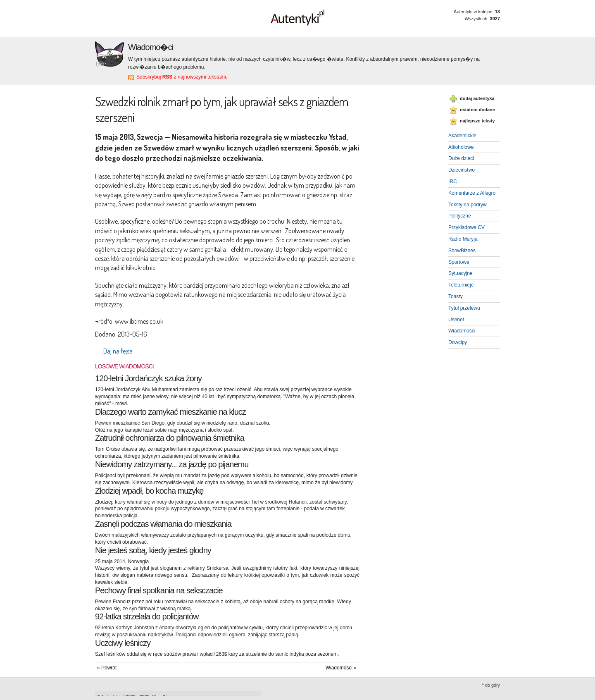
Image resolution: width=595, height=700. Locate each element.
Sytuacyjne (461, 273)
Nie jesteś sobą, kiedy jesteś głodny (153, 550)
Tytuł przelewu (464, 308)
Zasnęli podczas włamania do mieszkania (163, 524)
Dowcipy (458, 342)
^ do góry (491, 685)
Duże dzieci (461, 158)
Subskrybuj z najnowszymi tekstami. (182, 77)
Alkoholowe (461, 147)
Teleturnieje (461, 285)
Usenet (456, 320)
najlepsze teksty (477, 121)
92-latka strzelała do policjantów (147, 616)
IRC (453, 182)
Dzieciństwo (462, 170)
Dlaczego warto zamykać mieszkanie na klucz (170, 412)
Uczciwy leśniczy (123, 643)
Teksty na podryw (468, 205)
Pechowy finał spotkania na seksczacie (159, 590)
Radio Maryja (463, 239)
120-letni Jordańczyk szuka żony (148, 378)
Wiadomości (462, 331)
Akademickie (462, 136)
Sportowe (459, 262)
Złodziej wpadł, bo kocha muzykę (149, 491)
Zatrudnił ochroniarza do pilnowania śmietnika (170, 438)
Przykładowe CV (466, 227)
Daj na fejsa (118, 351)
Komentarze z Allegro (472, 193)
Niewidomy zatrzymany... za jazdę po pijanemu (172, 464)
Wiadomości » (341, 668)
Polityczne (460, 216)
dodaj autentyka (477, 98)
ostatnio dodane (477, 110)
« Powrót (107, 668)
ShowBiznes (462, 251)
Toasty (456, 296)
